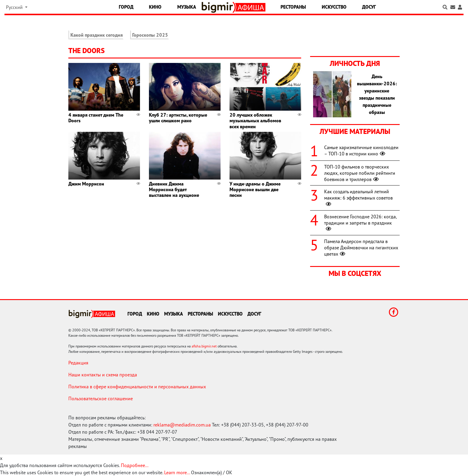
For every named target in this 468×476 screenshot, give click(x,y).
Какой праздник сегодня (97, 35)
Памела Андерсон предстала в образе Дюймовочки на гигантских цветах (361, 248)
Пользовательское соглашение (101, 398)
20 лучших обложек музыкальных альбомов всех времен (255, 120)
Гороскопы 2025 (150, 35)
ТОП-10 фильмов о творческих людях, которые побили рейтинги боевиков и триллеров (360, 173)
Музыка (187, 7)
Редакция (78, 363)
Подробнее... (135, 465)
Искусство (334, 7)
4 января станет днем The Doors (96, 118)
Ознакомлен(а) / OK (212, 472)
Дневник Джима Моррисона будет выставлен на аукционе (174, 189)
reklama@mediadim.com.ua (182, 425)
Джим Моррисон (86, 184)
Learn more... (177, 472)
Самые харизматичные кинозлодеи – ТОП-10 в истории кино (361, 150)
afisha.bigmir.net (204, 346)
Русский (15, 7)
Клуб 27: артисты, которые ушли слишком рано (178, 118)
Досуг (369, 7)
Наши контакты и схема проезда (103, 375)
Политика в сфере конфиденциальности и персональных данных (137, 387)
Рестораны (293, 7)
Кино (155, 7)
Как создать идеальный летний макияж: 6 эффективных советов (358, 198)
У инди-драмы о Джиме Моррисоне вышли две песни (255, 189)
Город (126, 7)
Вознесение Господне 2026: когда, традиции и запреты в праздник (360, 223)
